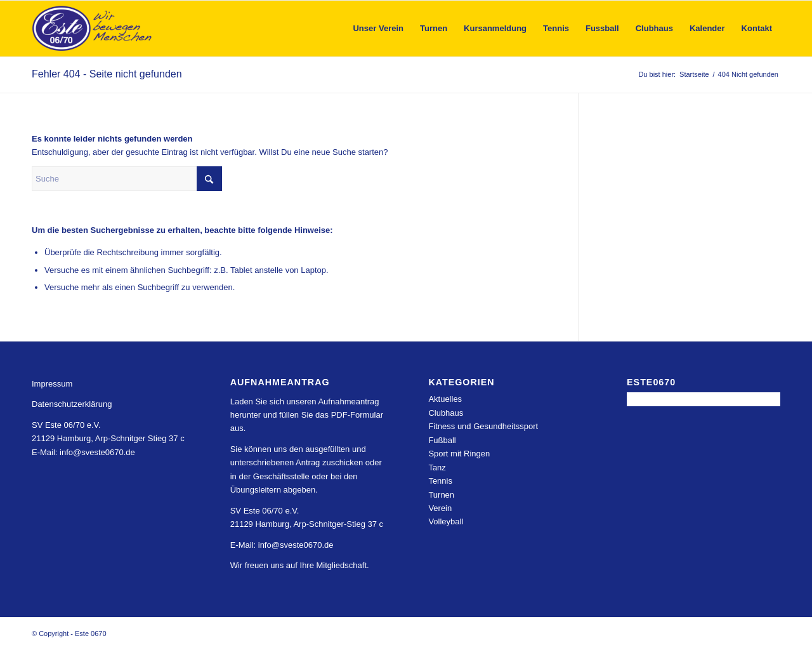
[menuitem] (378, 29)
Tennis (440, 481)
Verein (440, 508)
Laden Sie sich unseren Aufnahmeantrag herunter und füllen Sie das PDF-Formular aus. (307, 415)
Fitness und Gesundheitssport (483, 426)
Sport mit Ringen (459, 454)
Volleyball (446, 521)
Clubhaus (446, 413)
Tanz (437, 468)
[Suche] (127, 179)
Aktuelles (445, 399)
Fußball (442, 440)
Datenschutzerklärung (72, 404)
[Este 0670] (92, 29)
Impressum (52, 384)
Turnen (441, 495)
